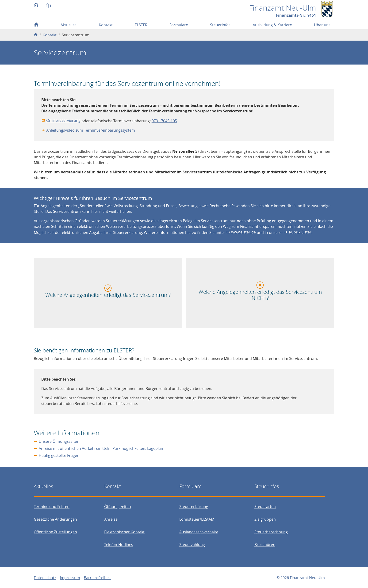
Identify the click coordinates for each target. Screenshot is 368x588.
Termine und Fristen (52, 507)
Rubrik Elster (300, 232)
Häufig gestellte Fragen (59, 455)
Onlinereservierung (63, 120)
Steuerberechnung (271, 532)
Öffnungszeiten (118, 507)
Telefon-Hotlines (119, 545)
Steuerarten (265, 507)
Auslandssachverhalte (199, 532)
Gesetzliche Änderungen (55, 519)
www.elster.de (243, 232)
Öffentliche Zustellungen (55, 532)
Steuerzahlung (192, 545)
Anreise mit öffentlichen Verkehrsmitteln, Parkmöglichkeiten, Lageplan (101, 448)
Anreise (111, 519)
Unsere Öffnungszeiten (59, 441)
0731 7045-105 (164, 121)
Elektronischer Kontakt (124, 532)
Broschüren (265, 545)
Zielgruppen (265, 519)
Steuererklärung (194, 507)
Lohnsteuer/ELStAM (197, 519)
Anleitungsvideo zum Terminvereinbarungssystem (91, 130)
